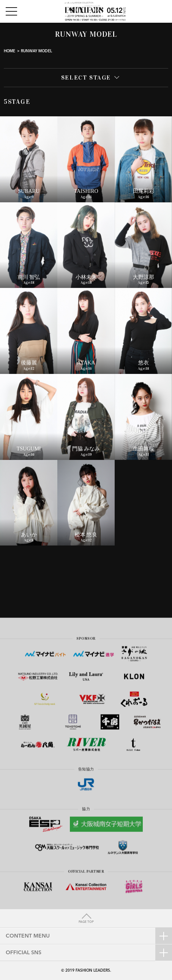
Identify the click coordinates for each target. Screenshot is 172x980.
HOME (9, 51)
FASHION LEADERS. (93, 971)
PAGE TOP (86, 922)
